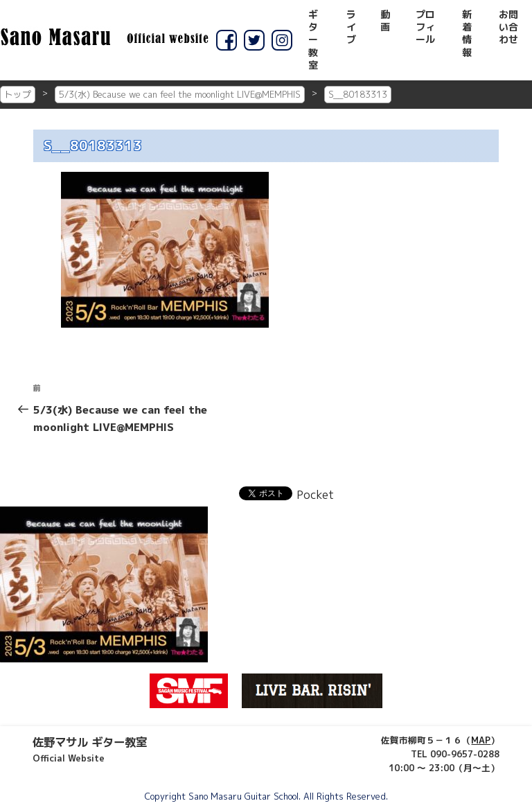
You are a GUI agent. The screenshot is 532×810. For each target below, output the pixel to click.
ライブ (351, 27)
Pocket (315, 495)
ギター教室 (313, 40)
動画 (385, 21)
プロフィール (425, 27)
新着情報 (467, 34)
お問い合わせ (508, 27)
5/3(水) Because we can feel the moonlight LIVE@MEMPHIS (180, 94)
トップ (18, 94)
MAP (481, 740)
